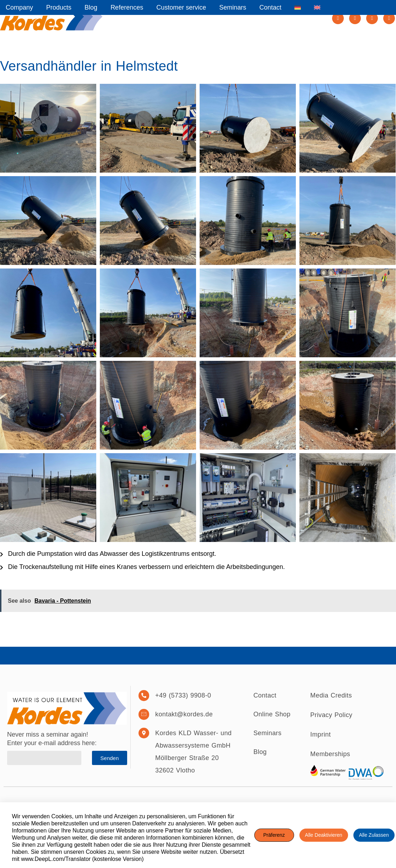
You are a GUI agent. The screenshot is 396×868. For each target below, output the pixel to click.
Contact (270, 7)
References (127, 7)
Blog (91, 7)
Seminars (233, 7)
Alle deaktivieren (324, 835)
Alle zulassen (374, 835)
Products (59, 7)
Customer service (181, 7)
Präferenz (274, 835)
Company (19, 7)
